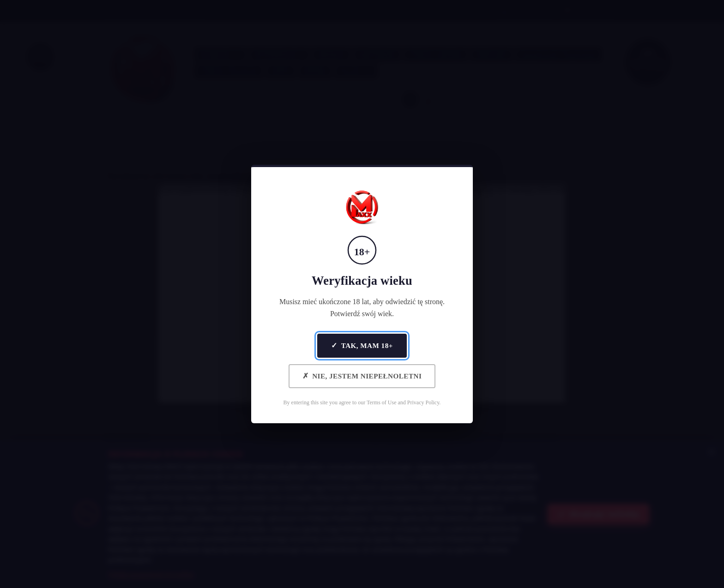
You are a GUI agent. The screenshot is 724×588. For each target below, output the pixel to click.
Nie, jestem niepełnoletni (362, 376)
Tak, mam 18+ (362, 345)
